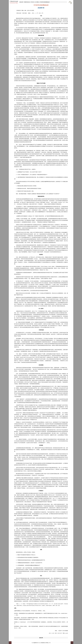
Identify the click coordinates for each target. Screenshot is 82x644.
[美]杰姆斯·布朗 (41, 8)
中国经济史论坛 (27, 2)
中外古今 (33, 2)
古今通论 (37, 2)
